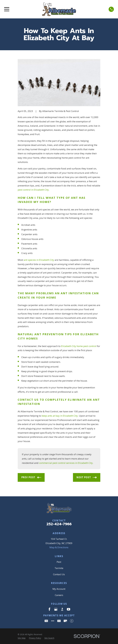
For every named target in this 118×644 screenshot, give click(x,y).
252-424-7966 (59, 524)
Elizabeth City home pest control (79, 346)
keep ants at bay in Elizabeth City (60, 416)
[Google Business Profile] (56, 609)
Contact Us (59, 574)
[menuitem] (22, 638)
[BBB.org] (62, 609)
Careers (59, 595)
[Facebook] (49, 609)
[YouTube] (69, 609)
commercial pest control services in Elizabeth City (66, 463)
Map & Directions (59, 547)
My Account (59, 589)
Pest (59, 562)
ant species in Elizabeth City (39, 260)
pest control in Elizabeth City (33, 190)
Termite (59, 568)
